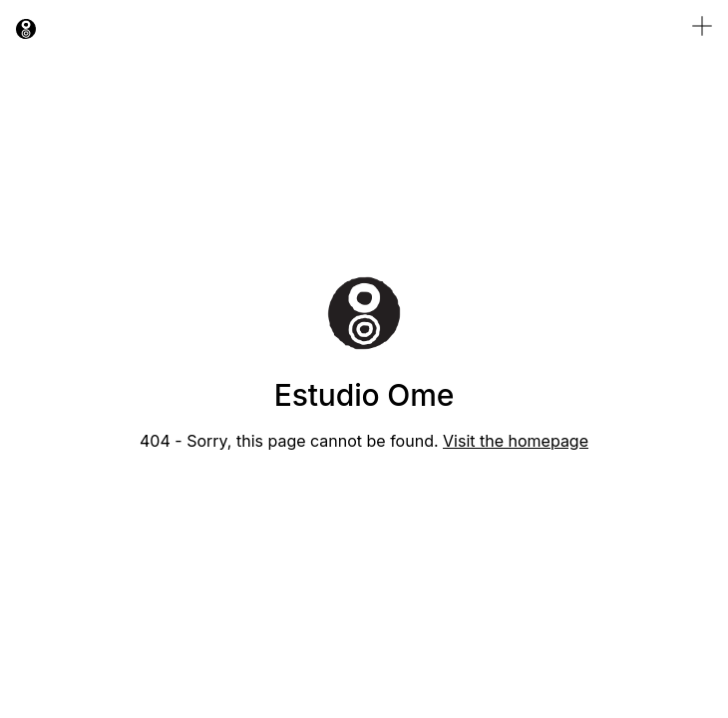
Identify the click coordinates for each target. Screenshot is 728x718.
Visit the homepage (516, 441)
